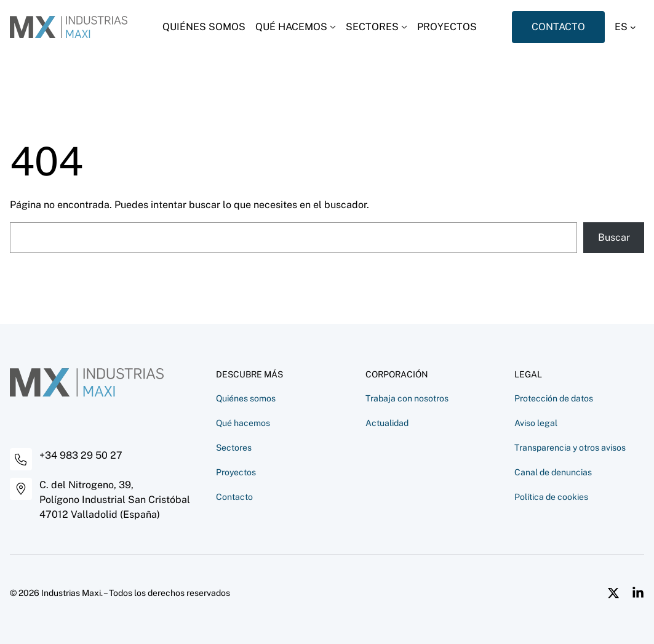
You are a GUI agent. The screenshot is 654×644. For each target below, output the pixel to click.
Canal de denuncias (553, 472)
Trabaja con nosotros (407, 398)
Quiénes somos (246, 398)
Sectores (234, 448)
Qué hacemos (243, 423)
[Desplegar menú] (296, 27)
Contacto (234, 497)
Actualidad (387, 423)
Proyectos (236, 472)
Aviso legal (536, 423)
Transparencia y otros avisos (570, 448)
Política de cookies (551, 497)
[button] (629, 27)
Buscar (614, 237)
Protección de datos (554, 398)
